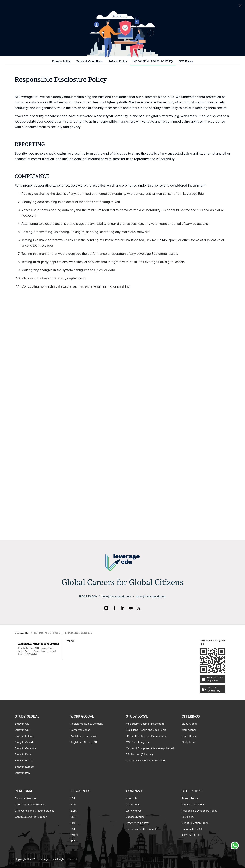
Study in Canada (24, 742)
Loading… (122, 407)
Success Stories (135, 817)
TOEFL (74, 835)
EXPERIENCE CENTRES (79, 633)
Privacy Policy (190, 798)
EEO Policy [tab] (186, 61)
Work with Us (134, 811)
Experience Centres (138, 823)
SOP (73, 805)
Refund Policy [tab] (118, 61)
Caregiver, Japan (80, 730)
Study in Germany (25, 748)
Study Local (188, 742)
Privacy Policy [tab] (61, 61)
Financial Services (26, 798)
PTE (73, 841)
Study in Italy (22, 773)
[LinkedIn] (122, 608)
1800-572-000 (88, 597)
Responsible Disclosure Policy (199, 811)
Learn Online (189, 736)
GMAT (74, 817)
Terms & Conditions (193, 805)
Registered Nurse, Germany (87, 724)
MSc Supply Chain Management (145, 724)
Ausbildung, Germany (83, 736)
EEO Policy (188, 817)
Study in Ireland (24, 736)
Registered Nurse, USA (84, 742)
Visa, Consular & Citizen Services (34, 811)
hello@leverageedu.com (116, 597)
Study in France (24, 761)
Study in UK (22, 724)
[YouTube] (131, 608)
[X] (139, 608)
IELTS (74, 811)
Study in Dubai (23, 754)
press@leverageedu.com (151, 597)
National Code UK (192, 829)
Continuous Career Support (31, 817)
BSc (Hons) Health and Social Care (146, 730)
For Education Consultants (142, 829)
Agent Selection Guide (195, 823)
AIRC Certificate (191, 835)
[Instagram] (106, 608)
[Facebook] (114, 608)
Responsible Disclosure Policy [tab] (153, 61)
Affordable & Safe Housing (30, 805)
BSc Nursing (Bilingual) (139, 754)
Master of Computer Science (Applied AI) (150, 748)
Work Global (189, 730)
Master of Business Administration (146, 761)
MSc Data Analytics (137, 742)
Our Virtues (133, 805)
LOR (73, 798)
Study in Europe (24, 767)
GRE (73, 823)
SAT (73, 829)
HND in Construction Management (146, 736)
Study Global (189, 724)
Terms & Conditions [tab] (90, 61)
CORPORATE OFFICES (47, 633)
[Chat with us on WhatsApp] (235, 846)
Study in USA (23, 730)
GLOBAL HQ (22, 633)
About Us (131, 798)
